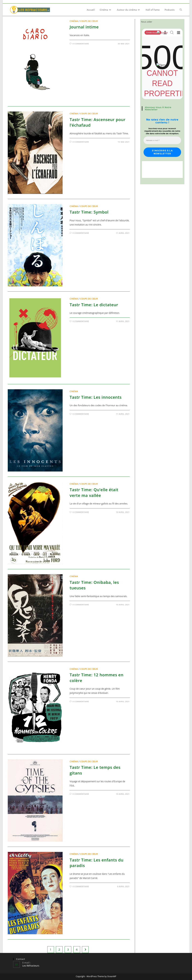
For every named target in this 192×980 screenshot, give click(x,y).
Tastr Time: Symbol (89, 212)
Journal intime (84, 27)
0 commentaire (81, 44)
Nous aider (147, 22)
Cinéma (74, 21)
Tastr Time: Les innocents (96, 397)
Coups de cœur (89, 21)
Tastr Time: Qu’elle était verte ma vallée (94, 492)
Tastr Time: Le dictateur (94, 305)
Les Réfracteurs (31, 966)
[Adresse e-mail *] (162, 140)
